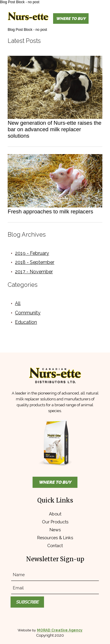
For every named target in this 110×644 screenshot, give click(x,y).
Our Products (55, 522)
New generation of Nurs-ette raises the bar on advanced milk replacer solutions (54, 129)
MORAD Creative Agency (60, 630)
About (55, 514)
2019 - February (32, 253)
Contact (55, 546)
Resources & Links (55, 538)
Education (26, 322)
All (18, 303)
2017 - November (34, 272)
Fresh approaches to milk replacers (50, 211)
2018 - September (35, 262)
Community (28, 313)
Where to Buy (71, 18)
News (55, 530)
